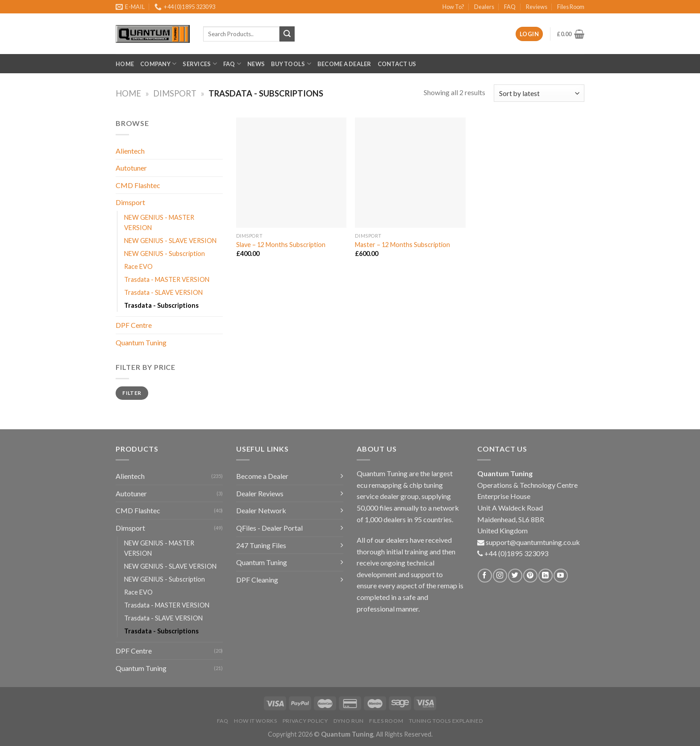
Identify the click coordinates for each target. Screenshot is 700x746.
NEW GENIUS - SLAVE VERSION (170, 241)
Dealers (484, 7)
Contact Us (397, 64)
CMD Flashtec (138, 185)
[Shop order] (539, 93)
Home (125, 64)
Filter (132, 393)
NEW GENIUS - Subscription (165, 254)
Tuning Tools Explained (446, 721)
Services (200, 64)
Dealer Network (261, 510)
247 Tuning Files (261, 545)
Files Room (571, 7)
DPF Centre (134, 325)
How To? (453, 7)
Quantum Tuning (141, 342)
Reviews (537, 7)
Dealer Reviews (260, 493)
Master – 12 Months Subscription (402, 245)
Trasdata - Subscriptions (161, 305)
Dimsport (175, 93)
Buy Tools (291, 64)
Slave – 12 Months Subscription (281, 245)
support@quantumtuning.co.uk (533, 542)
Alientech (130, 151)
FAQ (510, 7)
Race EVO (138, 266)
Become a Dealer (344, 64)
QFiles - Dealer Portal (269, 528)
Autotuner (131, 168)
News (256, 64)
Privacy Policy (305, 721)
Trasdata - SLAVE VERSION (163, 292)
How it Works (255, 721)
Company (158, 64)
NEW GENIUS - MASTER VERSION (159, 222)
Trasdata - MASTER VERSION (167, 279)
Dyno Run (349, 721)
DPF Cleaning (257, 580)
